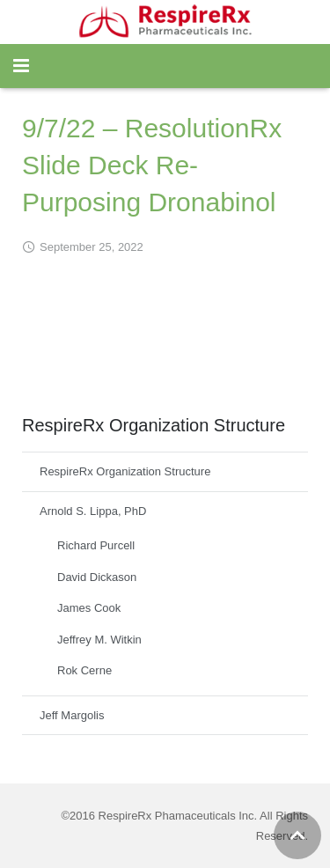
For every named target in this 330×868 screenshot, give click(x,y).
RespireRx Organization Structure (125, 471)
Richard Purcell (96, 545)
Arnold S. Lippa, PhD (93, 511)
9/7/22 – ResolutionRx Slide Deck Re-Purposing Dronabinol (152, 165)
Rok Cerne (84, 670)
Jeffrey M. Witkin (99, 640)
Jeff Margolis (72, 715)
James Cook (89, 608)
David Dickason (97, 577)
